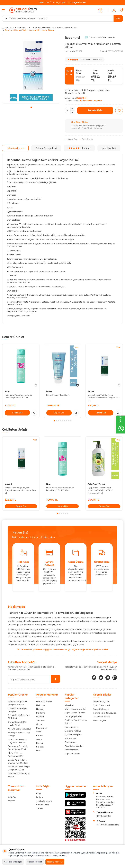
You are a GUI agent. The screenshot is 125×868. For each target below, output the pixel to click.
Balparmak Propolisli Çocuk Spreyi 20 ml (18, 748)
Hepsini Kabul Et (55, 862)
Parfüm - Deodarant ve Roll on (76, 722)
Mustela (40, 717)
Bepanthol (72, 38)
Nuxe (7, 391)
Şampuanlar (70, 742)
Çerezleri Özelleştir (13, 862)
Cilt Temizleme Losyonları (65, 27)
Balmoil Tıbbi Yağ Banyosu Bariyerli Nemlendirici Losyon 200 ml (103, 398)
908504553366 (104, 816)
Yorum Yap (97, 60)
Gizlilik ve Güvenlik (102, 717)
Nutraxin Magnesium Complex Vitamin (18, 703)
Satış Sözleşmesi (101, 709)
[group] (31, 69)
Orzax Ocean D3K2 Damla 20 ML (17, 723)
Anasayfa (8, 27)
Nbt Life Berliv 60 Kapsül (19, 729)
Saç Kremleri (71, 738)
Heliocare (41, 705)
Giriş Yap (12, 797)
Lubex (49, 391)
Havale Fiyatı (111, 72)
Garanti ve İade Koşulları (105, 713)
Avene (39, 739)
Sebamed (41, 720)
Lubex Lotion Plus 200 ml (58, 395)
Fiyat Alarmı (86, 139)
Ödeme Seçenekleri (46, 148)
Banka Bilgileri (100, 720)
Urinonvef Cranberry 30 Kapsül (19, 775)
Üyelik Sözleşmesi (101, 705)
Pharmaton (42, 728)
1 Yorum (79, 148)
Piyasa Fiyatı (79, 72)
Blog (38, 793)
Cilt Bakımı (22, 27)
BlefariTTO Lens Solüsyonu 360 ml (16, 755)
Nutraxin (40, 709)
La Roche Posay (44, 701)
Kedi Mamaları (71, 750)
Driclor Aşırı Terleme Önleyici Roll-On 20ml (18, 761)
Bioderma (41, 713)
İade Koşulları (109, 148)
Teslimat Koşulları (101, 701)
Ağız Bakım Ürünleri (74, 746)
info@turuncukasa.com (108, 825)
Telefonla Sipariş (44, 801)
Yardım (40, 808)
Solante (40, 747)
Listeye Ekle (71, 139)
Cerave (40, 735)
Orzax (39, 724)
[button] (31, 107)
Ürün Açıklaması (15, 148)
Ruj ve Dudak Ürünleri (75, 713)
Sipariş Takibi (43, 805)
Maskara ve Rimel (73, 731)
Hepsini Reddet (35, 862)
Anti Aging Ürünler (73, 716)
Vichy (39, 732)
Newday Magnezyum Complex (18, 710)
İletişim (39, 797)
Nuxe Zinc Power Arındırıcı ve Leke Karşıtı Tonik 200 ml (18, 396)
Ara (118, 18)
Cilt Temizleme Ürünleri (40, 27)
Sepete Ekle (95, 110)
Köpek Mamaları (72, 753)
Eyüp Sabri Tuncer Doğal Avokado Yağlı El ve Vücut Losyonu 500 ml (100, 490)
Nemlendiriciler (72, 727)
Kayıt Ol (12, 801)
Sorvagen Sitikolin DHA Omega (19, 734)
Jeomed (92, 391)
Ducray (40, 743)
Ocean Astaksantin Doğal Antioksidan (17, 741)
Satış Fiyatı (96, 72)
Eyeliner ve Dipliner (74, 735)
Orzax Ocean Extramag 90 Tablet (19, 717)
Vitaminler (69, 705)
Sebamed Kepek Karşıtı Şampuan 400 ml (19, 768)
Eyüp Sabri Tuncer (96, 484)
